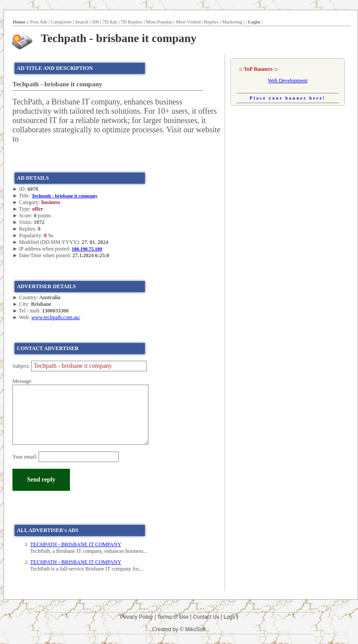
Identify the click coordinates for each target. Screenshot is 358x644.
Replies (211, 22)
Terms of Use (173, 617)
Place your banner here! (288, 98)
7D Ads (110, 22)
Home (19, 22)
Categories (61, 22)
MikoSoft (196, 629)
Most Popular (159, 22)
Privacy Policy (137, 617)
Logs (230, 617)
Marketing (232, 22)
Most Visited (188, 22)
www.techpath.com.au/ (56, 317)
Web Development (288, 81)
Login (254, 22)
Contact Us (206, 617)
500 (95, 22)
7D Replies (131, 22)
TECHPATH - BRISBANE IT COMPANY (76, 544)
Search (82, 22)
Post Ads (39, 22)
